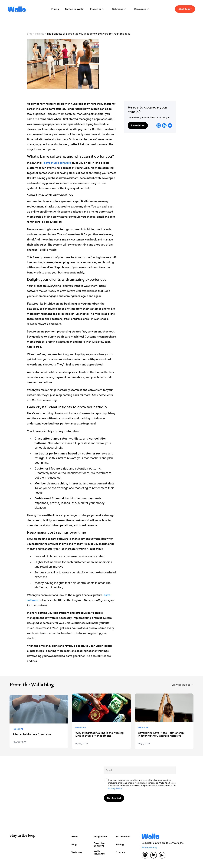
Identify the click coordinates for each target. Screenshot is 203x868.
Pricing (120, 845)
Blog (30, 34)
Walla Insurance (99, 852)
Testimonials (123, 837)
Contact (120, 852)
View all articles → (183, 685)
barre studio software (57, 163)
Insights (40, 34)
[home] (17, 9)
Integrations (100, 837)
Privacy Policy (115, 789)
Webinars (77, 852)
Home (75, 837)
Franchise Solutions (99, 845)
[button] (97, 9)
